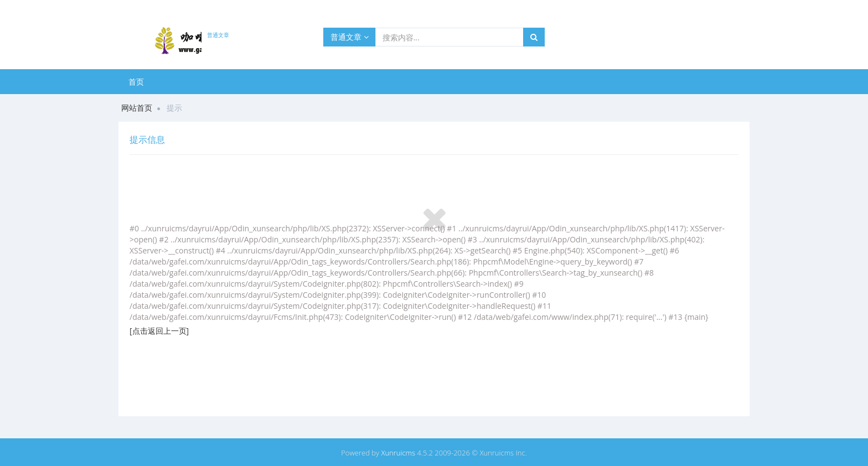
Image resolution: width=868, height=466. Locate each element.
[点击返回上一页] (159, 331)
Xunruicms (398, 453)
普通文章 (350, 37)
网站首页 (137, 108)
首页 (136, 82)
